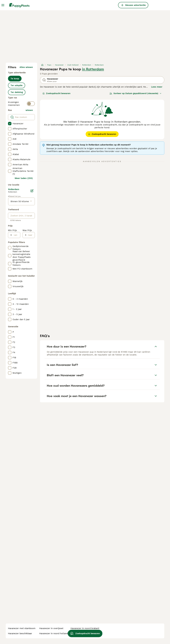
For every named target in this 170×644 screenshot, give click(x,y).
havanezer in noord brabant (85, 628)
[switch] (31, 104)
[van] (16, 235)
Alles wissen (26, 67)
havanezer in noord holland (54, 633)
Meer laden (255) (24, 178)
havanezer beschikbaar (20, 633)
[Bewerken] (32, 191)
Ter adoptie (17, 85)
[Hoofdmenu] (3, 5)
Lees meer (157, 87)
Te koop (15, 79)
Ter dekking (17, 92)
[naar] (31, 235)
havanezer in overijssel (51, 628)
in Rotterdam (93, 69)
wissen (29, 110)
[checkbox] (10, 124)
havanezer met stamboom (22, 628)
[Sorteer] (136, 93)
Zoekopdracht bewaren (56, 93)
